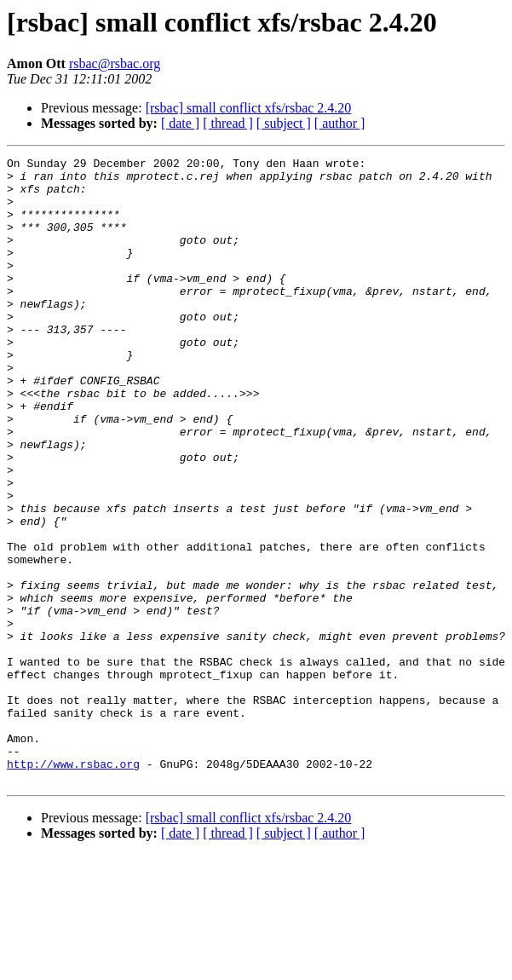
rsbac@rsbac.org (115, 63)
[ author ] (340, 123)
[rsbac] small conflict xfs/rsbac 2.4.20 (249, 108)
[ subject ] (284, 123)
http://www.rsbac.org (73, 886)
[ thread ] (228, 123)
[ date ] (180, 123)
